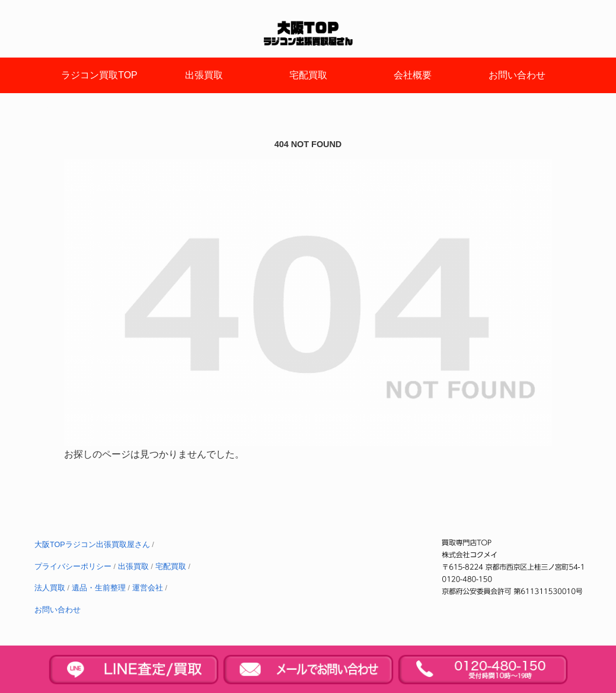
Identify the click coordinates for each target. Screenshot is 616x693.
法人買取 (50, 588)
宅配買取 (171, 567)
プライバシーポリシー (73, 567)
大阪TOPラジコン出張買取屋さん (92, 545)
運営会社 (148, 588)
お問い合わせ (58, 610)
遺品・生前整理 (99, 588)
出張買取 (133, 567)
